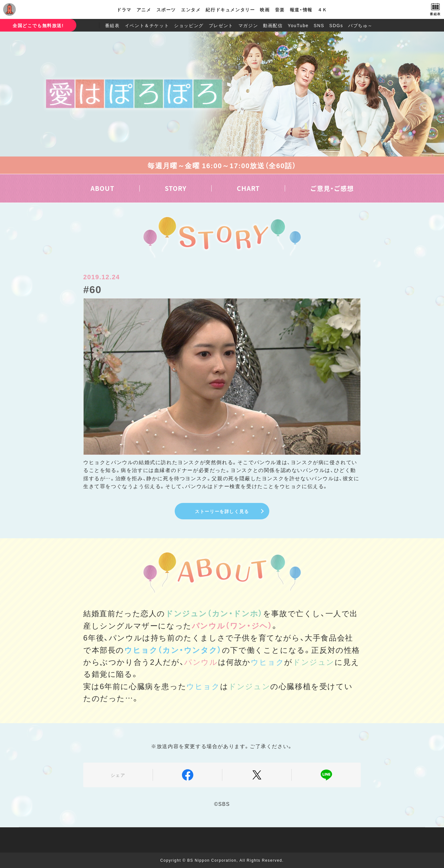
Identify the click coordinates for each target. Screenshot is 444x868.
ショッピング (189, 25)
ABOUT (102, 188)
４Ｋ (322, 9)
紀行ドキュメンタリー (230, 9)
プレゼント (221, 25)
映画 (265, 9)
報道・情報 (301, 9)
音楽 (280, 9)
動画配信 (273, 25)
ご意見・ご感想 (332, 188)
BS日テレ (33, 9)
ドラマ (124, 9)
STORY (176, 188)
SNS (319, 25)
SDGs (336, 25)
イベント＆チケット (147, 25)
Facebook (187, 775)
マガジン (248, 25)
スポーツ (166, 9)
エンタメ (191, 9)
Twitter (257, 775)
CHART (248, 188)
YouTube (298, 25)
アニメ (144, 9)
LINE (326, 775)
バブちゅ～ (360, 25)
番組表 (112, 25)
